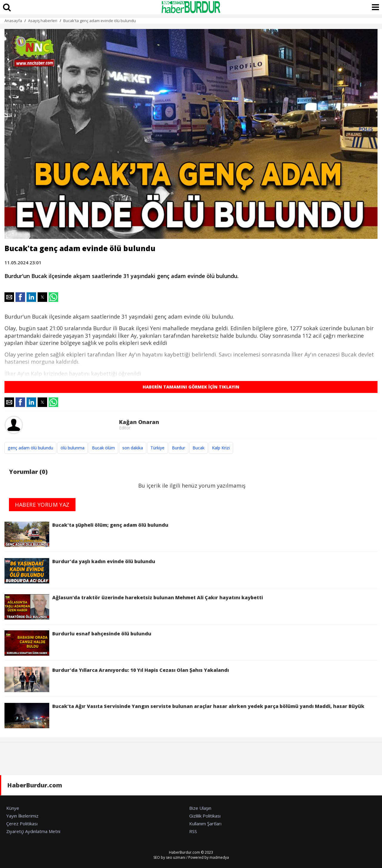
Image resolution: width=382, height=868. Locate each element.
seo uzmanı (176, 857)
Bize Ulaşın (200, 808)
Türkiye (157, 448)
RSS (193, 831)
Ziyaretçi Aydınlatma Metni (33, 831)
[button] (9, 297)
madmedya (219, 857)
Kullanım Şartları (205, 824)
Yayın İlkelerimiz (22, 816)
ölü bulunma (73, 448)
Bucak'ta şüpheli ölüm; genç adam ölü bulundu (86, 534)
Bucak (198, 448)
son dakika (133, 448)
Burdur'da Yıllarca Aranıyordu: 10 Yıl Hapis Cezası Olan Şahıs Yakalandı (117, 679)
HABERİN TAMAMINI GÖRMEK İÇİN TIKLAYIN (191, 387)
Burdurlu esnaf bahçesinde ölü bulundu (78, 643)
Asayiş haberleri (43, 21)
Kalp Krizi (221, 448)
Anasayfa (13, 21)
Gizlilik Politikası (205, 816)
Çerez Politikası (22, 824)
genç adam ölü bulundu (30, 448)
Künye (13, 808)
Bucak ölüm (103, 448)
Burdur (178, 448)
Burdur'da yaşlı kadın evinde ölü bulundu (80, 571)
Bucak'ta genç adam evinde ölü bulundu (100, 21)
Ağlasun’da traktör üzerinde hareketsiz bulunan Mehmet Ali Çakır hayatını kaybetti (134, 607)
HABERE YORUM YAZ (42, 505)
